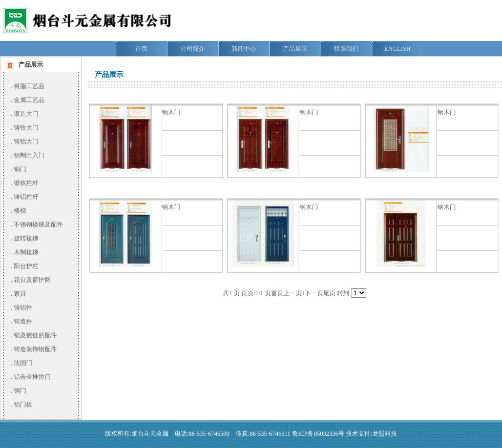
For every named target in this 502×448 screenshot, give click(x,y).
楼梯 (20, 211)
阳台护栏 (26, 266)
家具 (20, 294)
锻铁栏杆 (26, 183)
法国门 (23, 363)
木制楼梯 (26, 252)
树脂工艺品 (29, 86)
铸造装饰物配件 (35, 349)
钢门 (20, 391)
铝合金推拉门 (32, 377)
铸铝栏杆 (26, 197)
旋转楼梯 (26, 238)
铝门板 (23, 404)
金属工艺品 (29, 100)
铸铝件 (23, 308)
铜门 (20, 169)
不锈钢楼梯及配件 (38, 225)
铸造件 (23, 321)
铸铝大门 (26, 141)
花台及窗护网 (32, 280)
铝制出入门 (29, 155)
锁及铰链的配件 (35, 335)
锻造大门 (26, 114)
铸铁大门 (26, 128)
